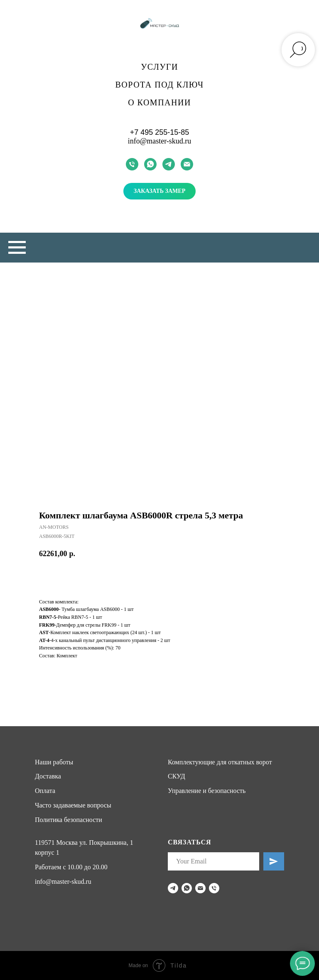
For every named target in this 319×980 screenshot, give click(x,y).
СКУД (177, 776)
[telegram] (169, 164)
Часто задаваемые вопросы (73, 805)
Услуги (159, 67)
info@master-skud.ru (160, 141)
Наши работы (54, 762)
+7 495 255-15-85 (160, 132)
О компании (159, 102)
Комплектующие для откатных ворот (220, 762)
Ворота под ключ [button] (160, 85)
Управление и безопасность (207, 791)
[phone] (132, 164)
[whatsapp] (150, 164)
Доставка (48, 776)
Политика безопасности (69, 820)
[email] (187, 164)
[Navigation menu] (17, 248)
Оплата (45, 791)
